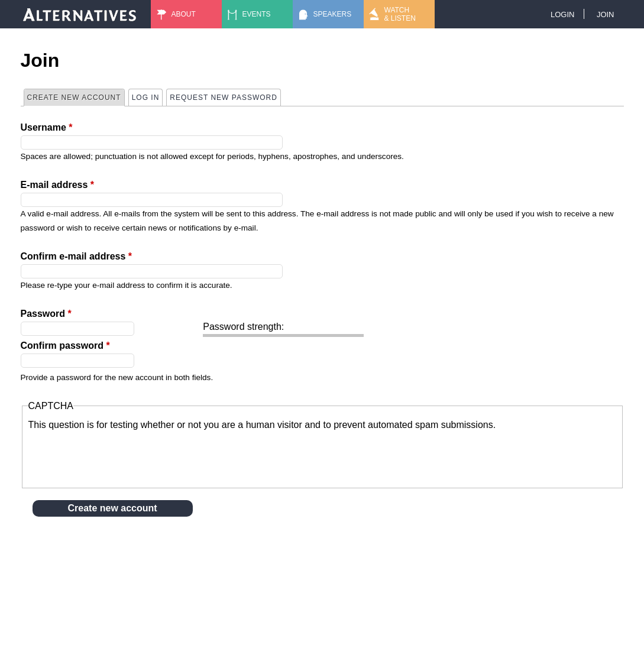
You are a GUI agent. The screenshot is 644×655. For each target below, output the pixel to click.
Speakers (333, 14)
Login (562, 14)
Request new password (224, 98)
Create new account (76, 97)
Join (606, 14)
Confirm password (65, 346)
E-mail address (58, 185)
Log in (146, 98)
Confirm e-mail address (77, 256)
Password (46, 314)
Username (47, 127)
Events (257, 14)
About (184, 14)
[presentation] (118, 455)
